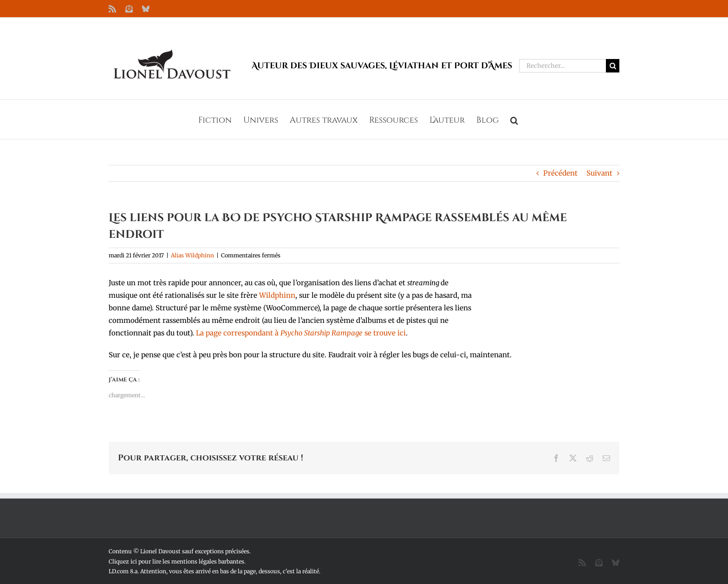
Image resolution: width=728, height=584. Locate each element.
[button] (514, 119)
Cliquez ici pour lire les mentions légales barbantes (176, 561)
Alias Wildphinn (192, 255)
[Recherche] (613, 66)
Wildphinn (277, 295)
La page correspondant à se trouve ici (301, 333)
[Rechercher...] (562, 66)
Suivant (599, 173)
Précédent (560, 173)
